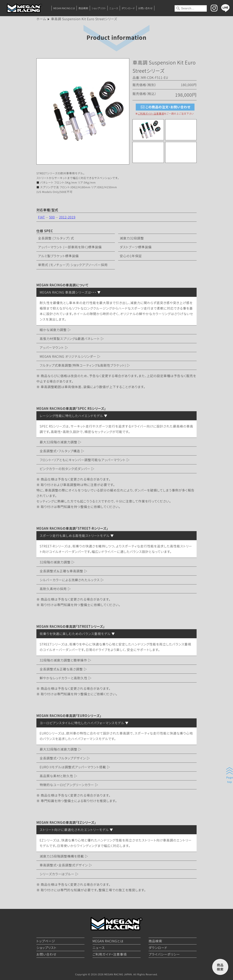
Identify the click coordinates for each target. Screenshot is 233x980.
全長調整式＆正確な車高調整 (61, 571)
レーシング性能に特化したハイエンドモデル (71, 416)
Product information (116, 37)
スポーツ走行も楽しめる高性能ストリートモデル (75, 536)
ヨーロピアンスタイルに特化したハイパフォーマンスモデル (82, 723)
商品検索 (83, 8)
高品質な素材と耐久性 (56, 776)
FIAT (41, 217)
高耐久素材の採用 (53, 589)
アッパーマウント (52, 347)
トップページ (46, 941)
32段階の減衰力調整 (55, 562)
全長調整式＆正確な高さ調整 (61, 669)
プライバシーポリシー (164, 954)
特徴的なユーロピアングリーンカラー (67, 785)
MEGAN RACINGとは (64, 8)
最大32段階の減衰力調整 (58, 442)
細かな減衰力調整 (53, 330)
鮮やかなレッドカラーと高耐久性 (64, 678)
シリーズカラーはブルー (57, 874)
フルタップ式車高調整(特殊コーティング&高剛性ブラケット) (83, 365)
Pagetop (230, 780)
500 (52, 217)
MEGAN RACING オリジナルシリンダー (68, 356)
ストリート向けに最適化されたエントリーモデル (74, 830)
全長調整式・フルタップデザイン (63, 758)
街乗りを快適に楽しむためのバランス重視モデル (75, 634)
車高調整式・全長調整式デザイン (64, 865)
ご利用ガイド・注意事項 (151, 114)
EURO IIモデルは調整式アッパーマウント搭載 (73, 767)
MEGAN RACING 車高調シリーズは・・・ (68, 292)
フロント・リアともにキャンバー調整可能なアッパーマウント (83, 460)
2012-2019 (67, 217)
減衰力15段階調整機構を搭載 (62, 856)
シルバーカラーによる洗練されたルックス (70, 580)
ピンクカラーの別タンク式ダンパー (65, 469)
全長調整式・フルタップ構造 (60, 451)
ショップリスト (99, 8)
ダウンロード (128, 8)
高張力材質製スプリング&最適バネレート (70, 339)
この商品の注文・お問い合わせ (165, 107)
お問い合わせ (145, 8)
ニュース (114, 8)
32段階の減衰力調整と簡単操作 (63, 660)
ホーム (41, 19)
